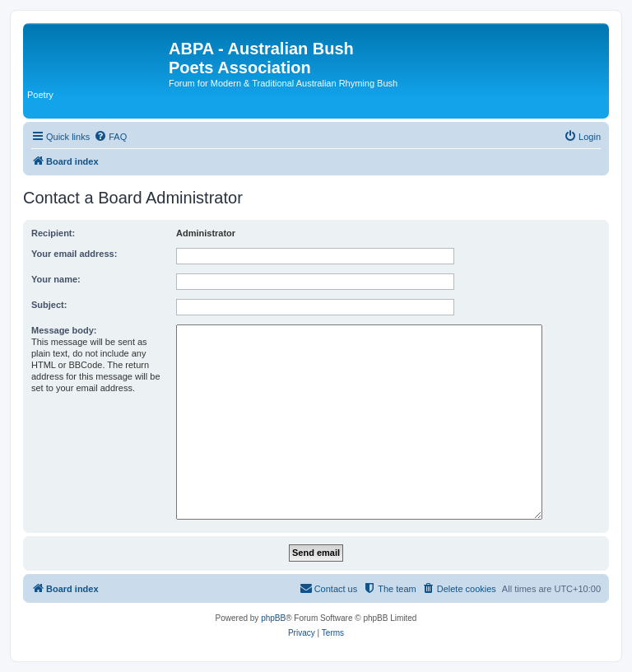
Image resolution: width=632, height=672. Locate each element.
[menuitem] (110, 137)
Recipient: (53, 233)
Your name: (56, 279)
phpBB (273, 618)
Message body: (64, 330)
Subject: (49, 305)
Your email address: (74, 254)
